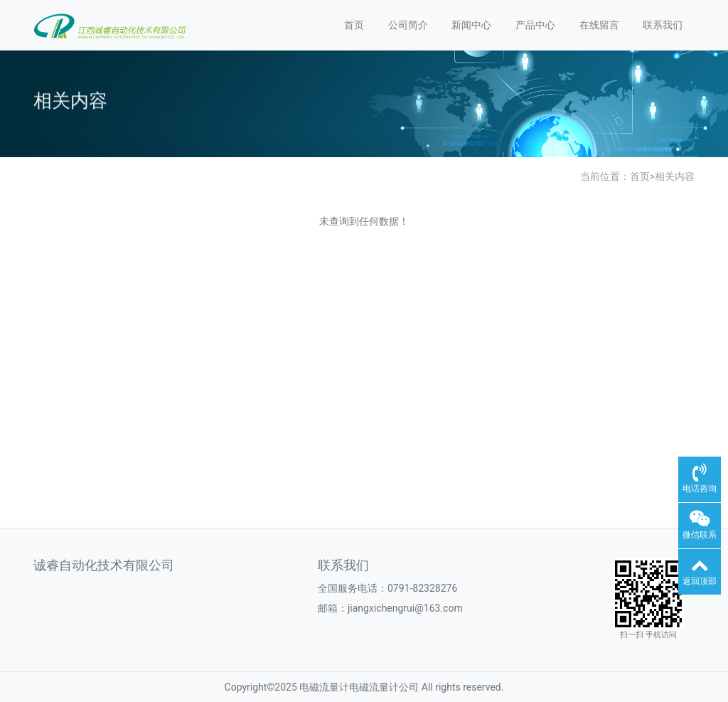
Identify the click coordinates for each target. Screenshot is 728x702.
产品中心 (535, 25)
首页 (354, 25)
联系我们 (663, 25)
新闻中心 (471, 25)
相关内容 (675, 176)
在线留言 (599, 25)
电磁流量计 (324, 687)
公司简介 (408, 25)
